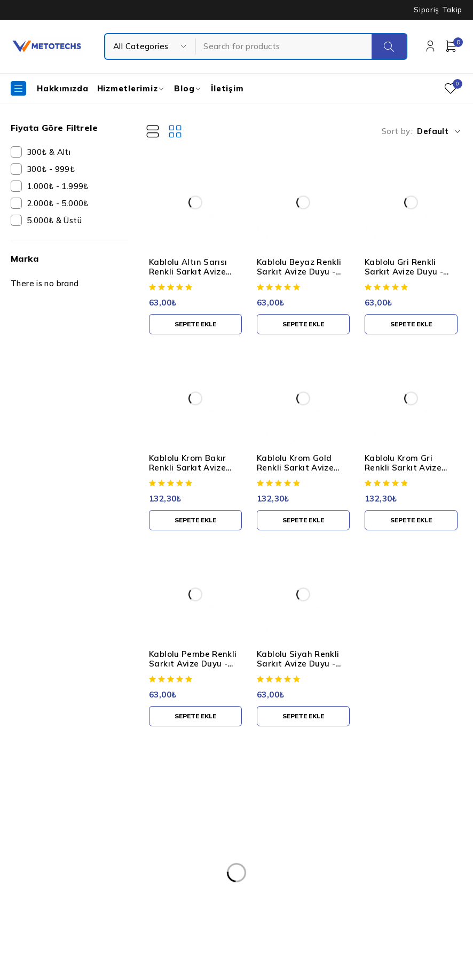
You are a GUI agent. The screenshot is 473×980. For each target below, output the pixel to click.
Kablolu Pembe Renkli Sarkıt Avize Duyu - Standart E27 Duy (193, 664)
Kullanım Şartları (209, 837)
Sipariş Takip (438, 10)
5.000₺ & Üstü (54, 220)
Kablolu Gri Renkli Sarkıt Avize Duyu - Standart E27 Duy (404, 272)
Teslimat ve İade (209, 880)
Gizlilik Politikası (208, 859)
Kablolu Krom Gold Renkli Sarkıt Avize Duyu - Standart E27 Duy (299, 472)
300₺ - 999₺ (51, 169)
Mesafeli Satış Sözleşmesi (226, 901)
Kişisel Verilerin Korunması (227, 816)
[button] (195, 324)
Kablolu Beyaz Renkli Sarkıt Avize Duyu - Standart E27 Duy (299, 272)
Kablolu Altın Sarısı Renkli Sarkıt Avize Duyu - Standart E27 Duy (191, 276)
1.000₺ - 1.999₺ (58, 186)
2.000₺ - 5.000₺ (58, 203)
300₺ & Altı (49, 152)
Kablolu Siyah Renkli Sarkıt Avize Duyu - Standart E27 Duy (298, 664)
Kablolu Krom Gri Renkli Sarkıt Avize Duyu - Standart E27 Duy (407, 472)
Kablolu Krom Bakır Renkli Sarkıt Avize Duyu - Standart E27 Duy (191, 472)
